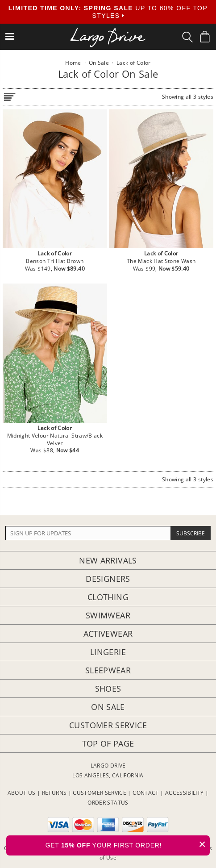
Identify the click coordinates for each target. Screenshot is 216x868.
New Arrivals (108, 560)
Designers (108, 579)
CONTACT (146, 793)
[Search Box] (187, 37)
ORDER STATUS (108, 803)
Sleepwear (108, 670)
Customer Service (108, 725)
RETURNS (54, 793)
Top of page (108, 743)
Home (73, 63)
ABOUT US (22, 793)
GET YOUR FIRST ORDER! (128, 844)
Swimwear (108, 615)
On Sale (108, 707)
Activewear (108, 634)
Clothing (108, 597)
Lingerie (108, 652)
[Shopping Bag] (205, 37)
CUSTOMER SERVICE (100, 793)
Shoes (108, 689)
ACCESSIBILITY (185, 793)
